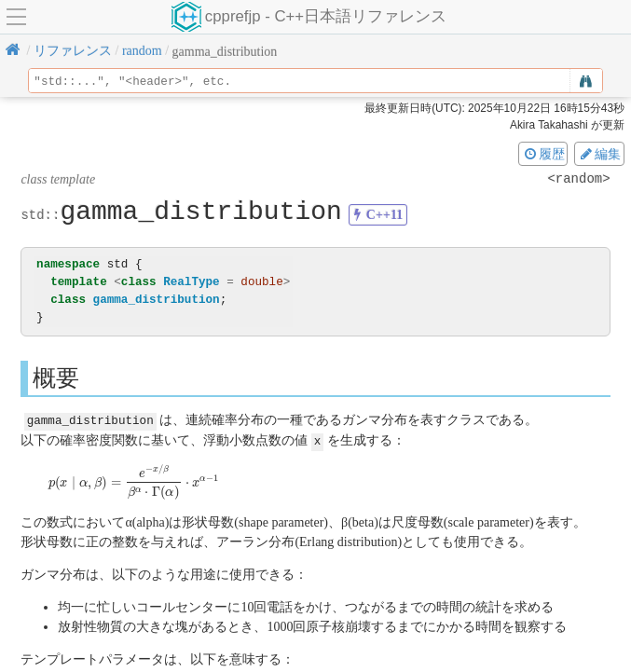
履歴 (543, 154)
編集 (599, 154)
